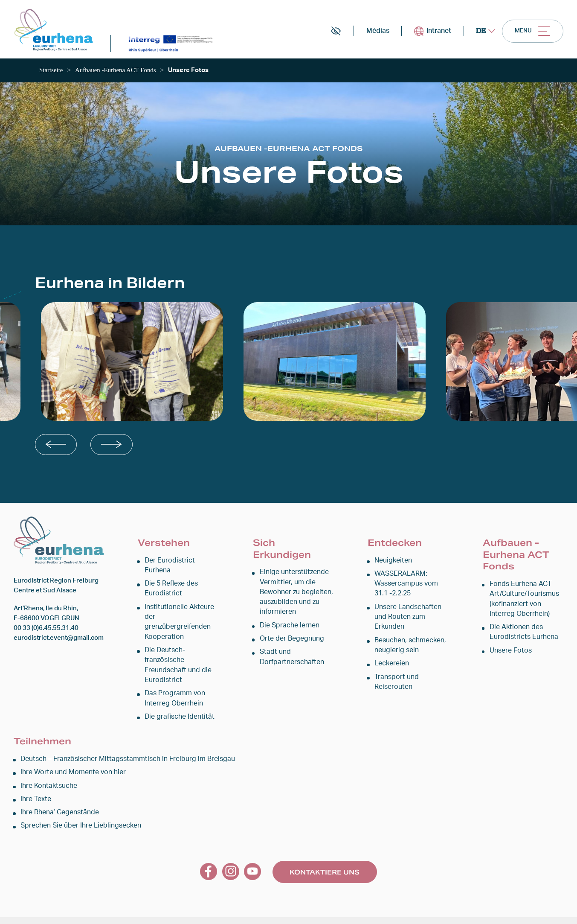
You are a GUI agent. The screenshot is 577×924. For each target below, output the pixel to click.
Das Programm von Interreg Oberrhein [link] (172, 679)
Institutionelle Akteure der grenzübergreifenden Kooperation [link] (181, 609)
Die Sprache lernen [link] (288, 627)
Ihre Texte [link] (35, 782)
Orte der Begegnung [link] (289, 641)
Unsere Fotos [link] (509, 652)
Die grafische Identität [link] (177, 698)
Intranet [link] (426, 33)
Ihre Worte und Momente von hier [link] (69, 754)
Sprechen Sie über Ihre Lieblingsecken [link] (77, 809)
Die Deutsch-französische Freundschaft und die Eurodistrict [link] (175, 647)
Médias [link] (369, 33)
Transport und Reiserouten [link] (394, 683)
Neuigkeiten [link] (392, 563)
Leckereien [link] (391, 666)
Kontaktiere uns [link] (325, 855)
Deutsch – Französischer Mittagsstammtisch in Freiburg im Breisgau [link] (118, 741)
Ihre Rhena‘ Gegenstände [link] (58, 795)
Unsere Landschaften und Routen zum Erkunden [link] (406, 619)
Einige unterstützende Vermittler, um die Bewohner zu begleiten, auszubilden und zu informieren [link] (294, 594)
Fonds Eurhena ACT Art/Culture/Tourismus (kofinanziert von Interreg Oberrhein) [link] (526, 601)
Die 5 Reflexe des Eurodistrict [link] (170, 581)
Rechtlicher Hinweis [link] (235, 912)
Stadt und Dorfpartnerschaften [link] (290, 659)
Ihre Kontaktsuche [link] (47, 768)
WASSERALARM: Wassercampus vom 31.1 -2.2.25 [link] (411, 586)
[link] (56, 32)
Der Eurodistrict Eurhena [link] (180, 563)
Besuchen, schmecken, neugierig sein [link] (408, 647)
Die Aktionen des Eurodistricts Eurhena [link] (520, 634)
